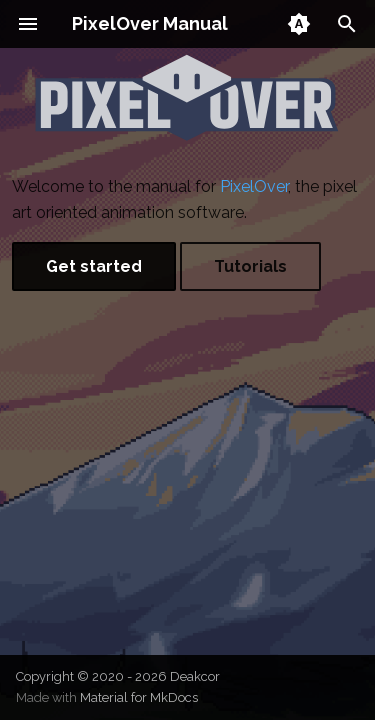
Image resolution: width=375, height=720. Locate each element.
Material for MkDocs (139, 697)
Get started (94, 266)
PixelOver (254, 186)
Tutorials (250, 266)
